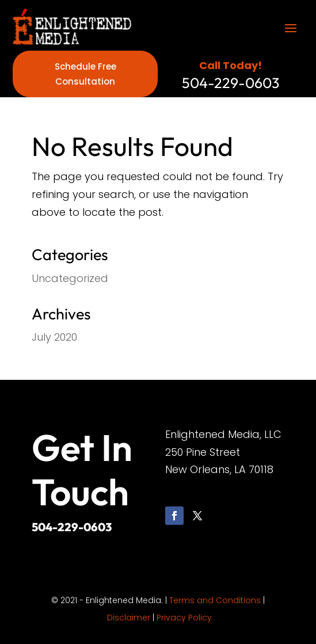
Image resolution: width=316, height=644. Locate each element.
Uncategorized (70, 278)
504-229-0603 (72, 527)
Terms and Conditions (215, 600)
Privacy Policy (184, 618)
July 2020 (54, 337)
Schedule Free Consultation (85, 74)
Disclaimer (129, 618)
